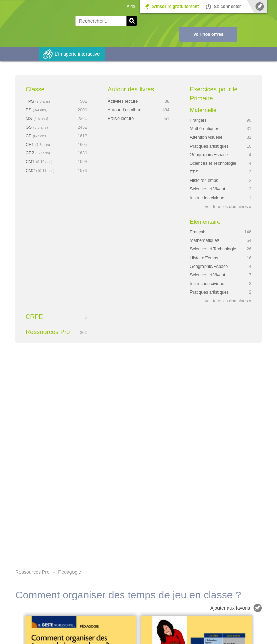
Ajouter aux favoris (230, 608)
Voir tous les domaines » (228, 207)
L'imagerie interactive (77, 54)
